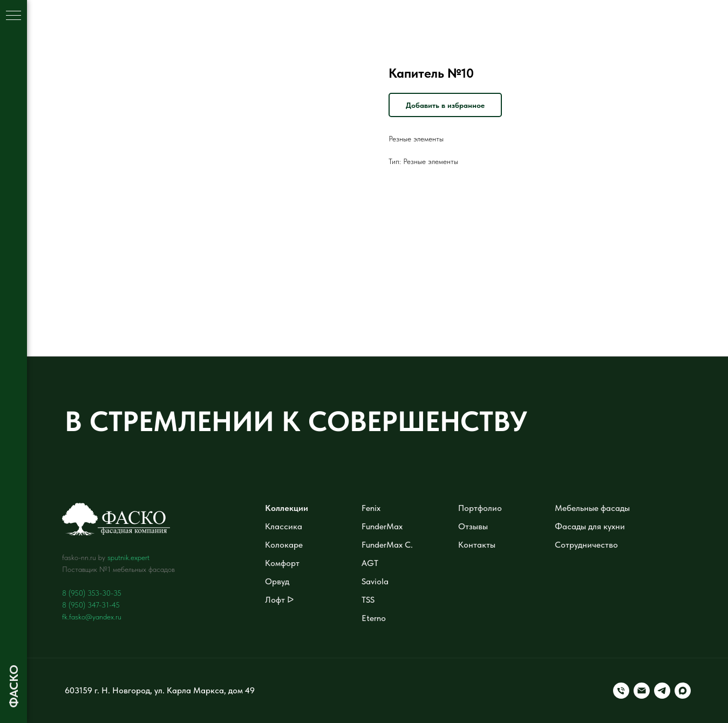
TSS (368, 600)
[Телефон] (621, 691)
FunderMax (382, 526)
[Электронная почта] (642, 691)
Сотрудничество (586, 545)
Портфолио (480, 508)
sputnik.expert (128, 557)
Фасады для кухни (590, 526)
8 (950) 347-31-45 (91, 605)
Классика (284, 526)
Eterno (374, 618)
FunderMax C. (387, 545)
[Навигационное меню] (13, 16)
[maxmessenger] (683, 691)
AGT (370, 563)
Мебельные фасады (592, 508)
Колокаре (284, 545)
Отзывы (473, 526)
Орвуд (277, 581)
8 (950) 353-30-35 (92, 593)
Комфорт (282, 563)
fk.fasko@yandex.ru (92, 617)
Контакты (477, 545)
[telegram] (662, 691)
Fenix (371, 508)
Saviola (375, 581)
